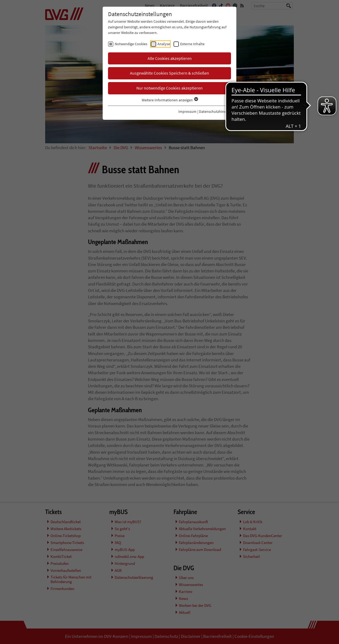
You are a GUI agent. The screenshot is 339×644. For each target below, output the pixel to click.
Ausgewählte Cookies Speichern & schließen (169, 73)
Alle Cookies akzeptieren (170, 58)
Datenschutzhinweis (215, 111)
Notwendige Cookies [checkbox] (131, 44)
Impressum (187, 111)
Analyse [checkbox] (164, 44)
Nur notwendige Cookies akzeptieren (169, 88)
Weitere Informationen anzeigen (170, 100)
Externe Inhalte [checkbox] (192, 44)
